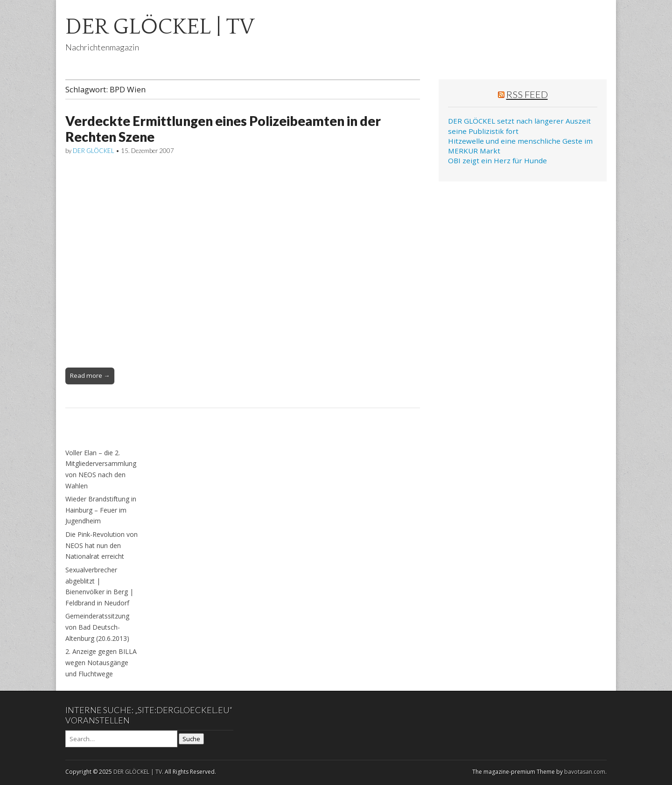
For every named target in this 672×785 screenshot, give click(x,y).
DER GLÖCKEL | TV (160, 27)
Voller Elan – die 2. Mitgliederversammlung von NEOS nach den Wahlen (101, 469)
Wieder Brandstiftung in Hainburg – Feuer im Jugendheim (101, 510)
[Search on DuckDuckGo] (121, 739)
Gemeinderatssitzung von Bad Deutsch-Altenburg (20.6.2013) (97, 627)
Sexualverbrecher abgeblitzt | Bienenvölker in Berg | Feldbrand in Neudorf (99, 586)
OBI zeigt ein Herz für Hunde (497, 160)
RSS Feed (527, 94)
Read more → (90, 375)
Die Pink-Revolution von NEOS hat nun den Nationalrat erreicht (101, 545)
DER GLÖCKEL (94, 151)
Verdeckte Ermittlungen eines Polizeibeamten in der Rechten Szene (223, 129)
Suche (191, 739)
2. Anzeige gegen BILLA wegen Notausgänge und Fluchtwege (101, 662)
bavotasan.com (585, 772)
